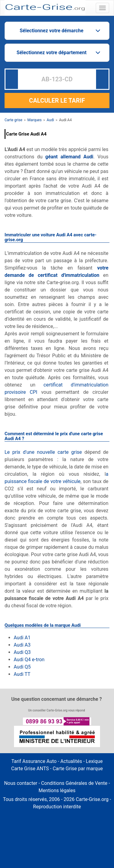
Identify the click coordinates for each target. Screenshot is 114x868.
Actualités (71, 761)
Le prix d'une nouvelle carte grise (43, 452)
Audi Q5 (23, 667)
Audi (50, 120)
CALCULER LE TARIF (57, 101)
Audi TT (22, 674)
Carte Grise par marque (78, 769)
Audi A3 (23, 645)
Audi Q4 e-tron (29, 660)
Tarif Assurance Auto (34, 761)
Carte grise (13, 120)
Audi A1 (22, 638)
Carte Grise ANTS (30, 769)
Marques (35, 120)
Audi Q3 (23, 652)
